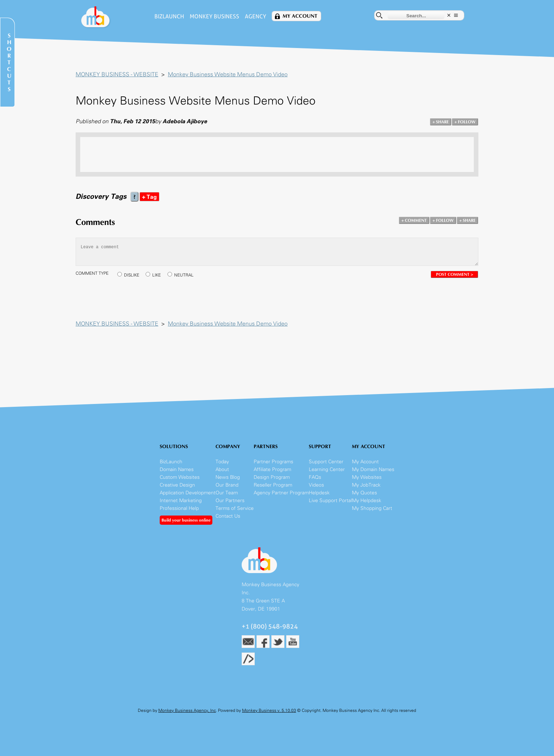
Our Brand (227, 485)
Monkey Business (214, 16)
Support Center (326, 462)
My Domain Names (373, 469)
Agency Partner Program (281, 493)
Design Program (272, 477)
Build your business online (186, 520)
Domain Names (177, 469)
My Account (300, 16)
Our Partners (230, 501)
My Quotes (364, 493)
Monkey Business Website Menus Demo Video (228, 74)
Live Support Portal (330, 501)
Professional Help (179, 508)
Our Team (227, 493)
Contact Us (228, 516)
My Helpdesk (367, 501)
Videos (316, 485)
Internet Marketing (181, 501)
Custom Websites (180, 477)
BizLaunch (169, 16)
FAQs (315, 477)
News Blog (228, 477)
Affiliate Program (272, 469)
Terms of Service (235, 508)
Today (222, 462)
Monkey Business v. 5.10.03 (269, 710)
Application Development (188, 493)
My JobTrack (366, 485)
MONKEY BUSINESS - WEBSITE (117, 74)
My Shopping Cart (372, 508)
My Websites (367, 477)
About (222, 469)
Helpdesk (319, 493)
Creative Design (177, 485)
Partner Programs (273, 462)
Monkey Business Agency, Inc (187, 710)
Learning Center (327, 469)
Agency (255, 16)
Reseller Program (273, 485)
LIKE (157, 275)
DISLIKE (132, 275)
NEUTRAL (184, 275)
